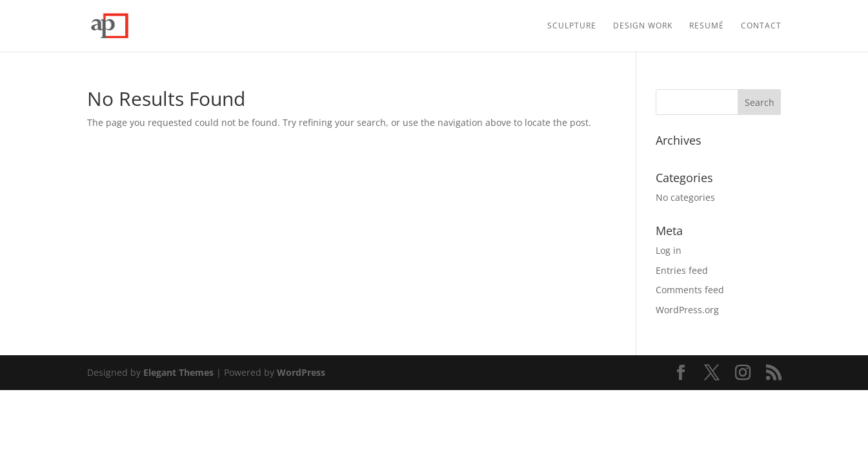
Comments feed (690, 290)
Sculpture (572, 26)
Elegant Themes (178, 372)
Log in (669, 250)
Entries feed (682, 270)
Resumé (707, 26)
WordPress (301, 372)
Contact (761, 26)
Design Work (643, 26)
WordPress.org (687, 310)
